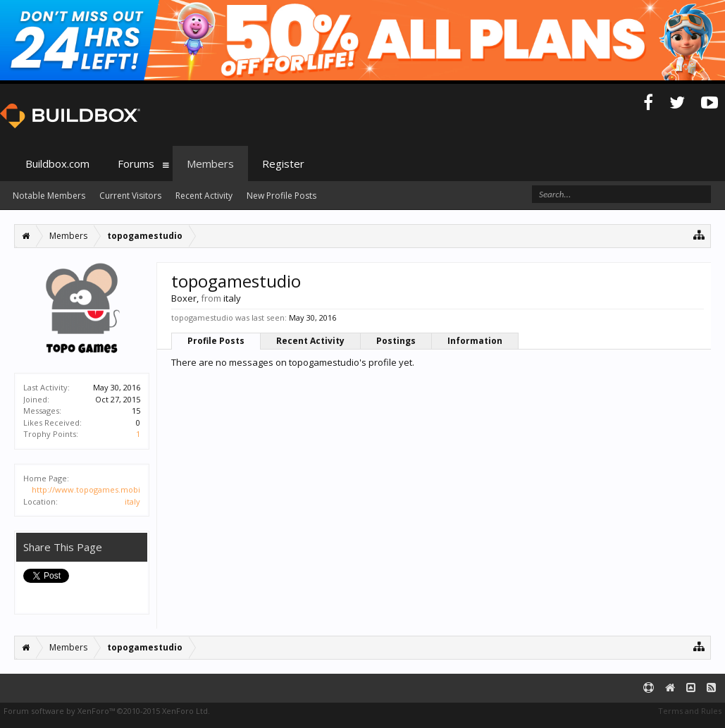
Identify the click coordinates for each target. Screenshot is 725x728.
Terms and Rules (690, 711)
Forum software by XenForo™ (107, 711)
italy (132, 501)
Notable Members (49, 196)
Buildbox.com (57, 164)
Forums (136, 164)
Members (210, 164)
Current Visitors (130, 196)
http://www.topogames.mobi (86, 489)
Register (283, 164)
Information (475, 341)
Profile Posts (216, 341)
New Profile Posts (281, 196)
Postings (396, 341)
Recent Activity (310, 341)
